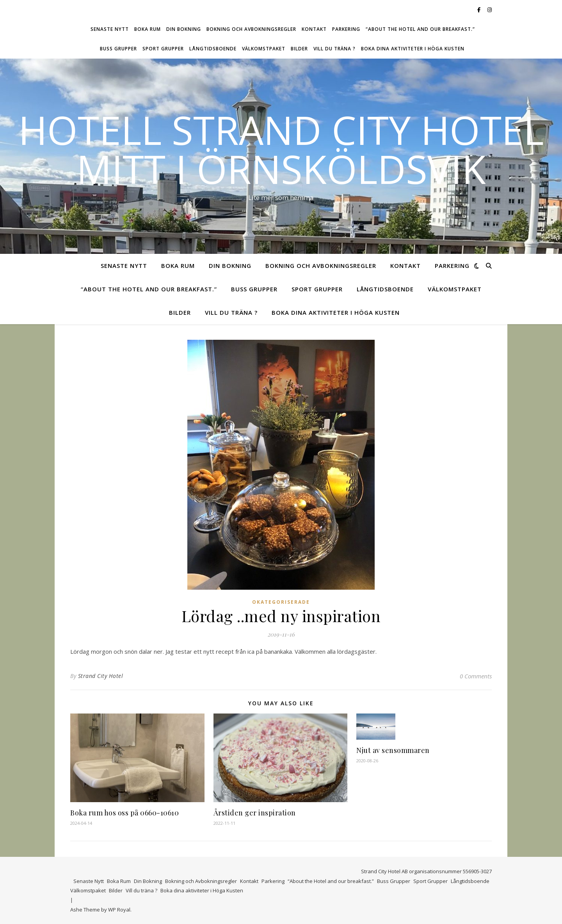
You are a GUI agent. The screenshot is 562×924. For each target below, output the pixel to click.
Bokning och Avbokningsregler (251, 29)
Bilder (299, 49)
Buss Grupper (118, 49)
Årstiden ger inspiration (255, 813)
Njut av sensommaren (393, 750)
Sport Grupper (163, 49)
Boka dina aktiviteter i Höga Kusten (413, 49)
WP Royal (119, 910)
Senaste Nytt (110, 29)
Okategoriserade (281, 602)
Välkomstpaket (264, 49)
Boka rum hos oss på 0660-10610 (124, 813)
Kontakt (314, 29)
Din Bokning (184, 29)
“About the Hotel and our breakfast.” (420, 29)
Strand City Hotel (101, 676)
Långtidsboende (213, 49)
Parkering (346, 29)
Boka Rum (148, 29)
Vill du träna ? (334, 49)
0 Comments (476, 676)
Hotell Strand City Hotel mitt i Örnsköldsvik (281, 149)
